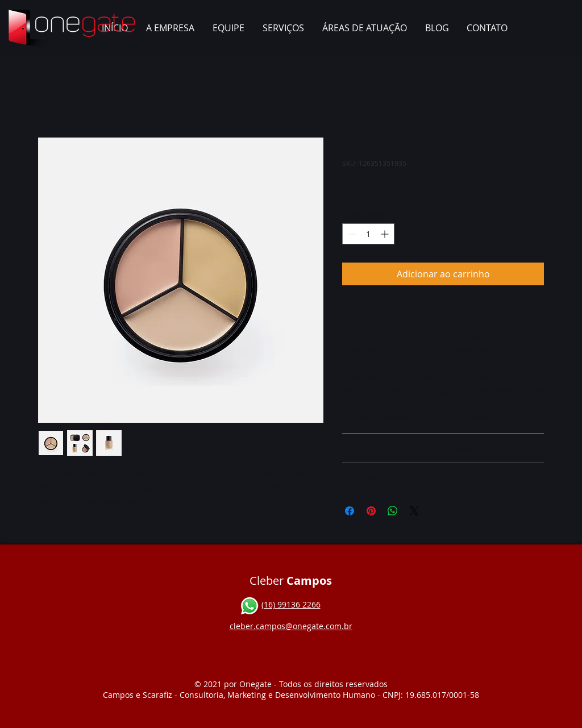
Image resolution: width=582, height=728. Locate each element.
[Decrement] (351, 234)
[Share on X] (414, 511)
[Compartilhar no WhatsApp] (393, 511)
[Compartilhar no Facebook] (350, 511)
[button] (283, 28)
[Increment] (386, 234)
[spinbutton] (368, 234)
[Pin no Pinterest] (371, 511)
